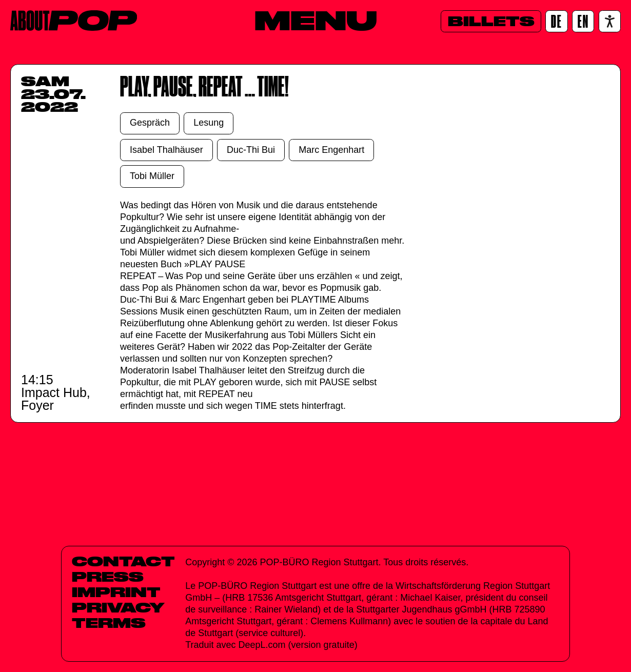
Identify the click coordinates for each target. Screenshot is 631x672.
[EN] (583, 21)
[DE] (556, 21)
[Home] (74, 21)
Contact (123, 561)
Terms (109, 623)
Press (108, 577)
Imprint (116, 592)
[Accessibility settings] (610, 21)
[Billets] (491, 21)
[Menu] (316, 20)
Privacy (118, 607)
